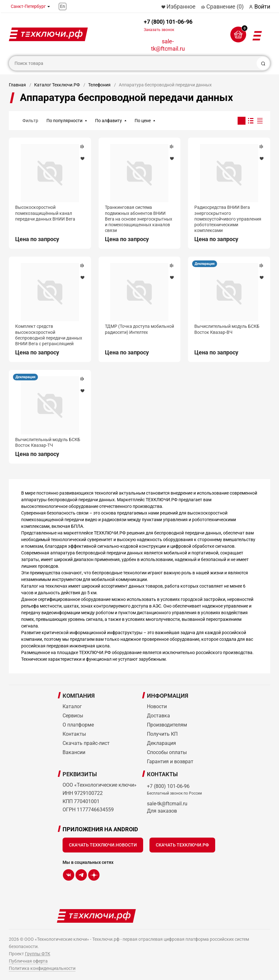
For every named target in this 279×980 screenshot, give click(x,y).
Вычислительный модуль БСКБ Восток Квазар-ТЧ (48, 442)
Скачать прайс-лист (86, 743)
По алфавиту (109, 121)
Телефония (99, 85)
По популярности (64, 121)
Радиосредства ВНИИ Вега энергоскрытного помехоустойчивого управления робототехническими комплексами (228, 219)
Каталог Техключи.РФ (57, 85)
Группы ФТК (38, 954)
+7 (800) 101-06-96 (168, 25)
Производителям (167, 725)
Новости (157, 706)
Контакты (74, 734)
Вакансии (74, 752)
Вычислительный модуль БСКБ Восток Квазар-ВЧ (227, 329)
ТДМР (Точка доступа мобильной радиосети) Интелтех (139, 329)
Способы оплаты (167, 752)
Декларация (205, 264)
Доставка (158, 716)
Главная (17, 85)
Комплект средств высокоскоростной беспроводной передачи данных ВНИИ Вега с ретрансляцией (49, 335)
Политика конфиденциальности (42, 968)
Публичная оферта (28, 961)
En (63, 6)
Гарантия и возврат (170, 762)
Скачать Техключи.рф (182, 845)
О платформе (78, 725)
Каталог (72, 706)
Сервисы (73, 716)
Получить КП (162, 734)
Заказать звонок (159, 30)
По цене (143, 121)
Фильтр (30, 121)
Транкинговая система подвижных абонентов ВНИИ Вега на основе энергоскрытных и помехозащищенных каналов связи (139, 219)
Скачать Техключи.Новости (103, 845)
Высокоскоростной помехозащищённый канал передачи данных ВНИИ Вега (45, 213)
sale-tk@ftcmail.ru (168, 45)
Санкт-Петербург (28, 6)
